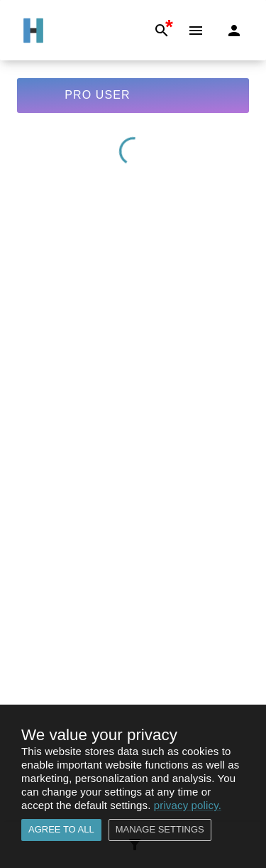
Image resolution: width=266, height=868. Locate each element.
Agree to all (61, 830)
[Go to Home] (33, 31)
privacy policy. (188, 805)
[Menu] (196, 31)
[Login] (234, 31)
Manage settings (160, 830)
